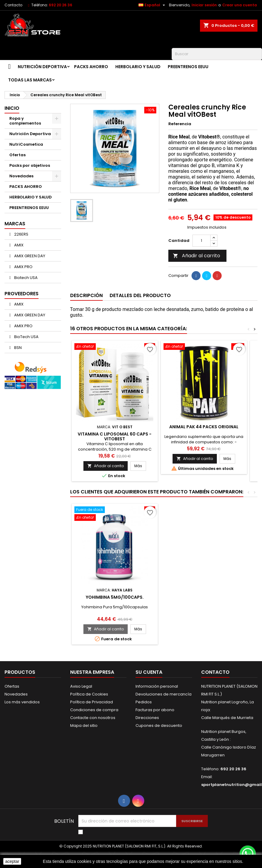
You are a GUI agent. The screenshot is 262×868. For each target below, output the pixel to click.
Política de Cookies (89, 694)
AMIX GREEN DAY (29, 256)
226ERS (21, 234)
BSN (17, 348)
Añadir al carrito (196, 256)
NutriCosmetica (26, 144)
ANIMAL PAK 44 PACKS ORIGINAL (204, 427)
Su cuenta (149, 672)
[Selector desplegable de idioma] (153, 5)
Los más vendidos (22, 702)
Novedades (21, 176)
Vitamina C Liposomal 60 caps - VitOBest (115, 436)
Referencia (180, 124)
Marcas (15, 224)
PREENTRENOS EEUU (188, 67)
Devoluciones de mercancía (164, 694)
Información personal (157, 686)
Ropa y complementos (25, 121)
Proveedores (22, 294)
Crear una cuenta (240, 5)
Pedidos (144, 702)
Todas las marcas (30, 80)
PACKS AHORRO (91, 67)
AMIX (18, 245)
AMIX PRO (23, 267)
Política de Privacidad (92, 702)
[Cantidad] (201, 241)
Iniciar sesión (204, 5)
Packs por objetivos (30, 165)
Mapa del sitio (84, 725)
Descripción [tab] (86, 295)
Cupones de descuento (159, 725)
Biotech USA (25, 278)
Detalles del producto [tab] (140, 295)
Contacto (13, 5)
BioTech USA (26, 337)
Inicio (12, 108)
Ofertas (17, 155)
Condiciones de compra (94, 710)
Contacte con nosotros (93, 718)
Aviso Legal (81, 686)
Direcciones (147, 718)
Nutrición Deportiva (42, 67)
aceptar (12, 861)
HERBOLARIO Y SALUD (138, 67)
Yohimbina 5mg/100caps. (115, 597)
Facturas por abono (155, 710)
